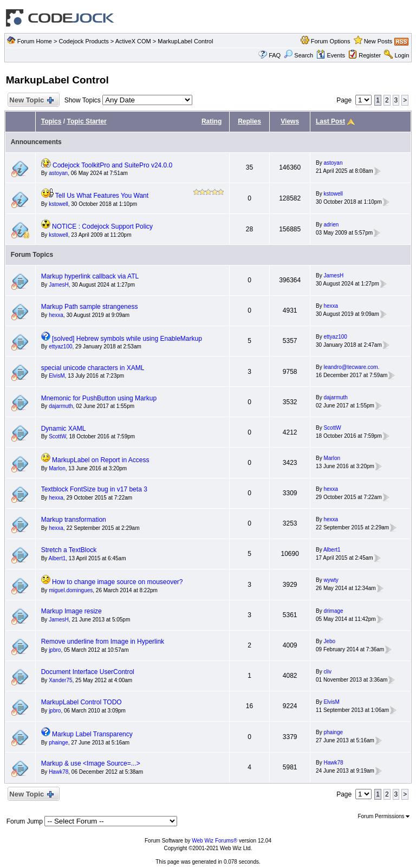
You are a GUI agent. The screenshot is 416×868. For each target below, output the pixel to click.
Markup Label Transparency (92, 734)
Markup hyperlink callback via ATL (90, 276)
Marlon (57, 468)
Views (290, 121)
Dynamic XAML (64, 429)
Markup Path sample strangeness (90, 307)
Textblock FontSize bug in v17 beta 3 (94, 489)
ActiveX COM (133, 41)
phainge (58, 743)
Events (331, 55)
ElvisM (57, 376)
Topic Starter (86, 121)
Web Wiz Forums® (214, 841)
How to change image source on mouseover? (117, 582)
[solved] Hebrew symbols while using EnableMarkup (127, 339)
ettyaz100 (60, 346)
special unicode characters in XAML (93, 368)
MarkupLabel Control (185, 41)
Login (402, 55)
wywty (331, 580)
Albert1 (57, 558)
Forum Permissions (383, 816)
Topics (51, 121)
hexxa (56, 315)
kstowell (58, 204)
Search (298, 55)
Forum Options (331, 41)
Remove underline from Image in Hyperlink (103, 642)
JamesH (59, 285)
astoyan (58, 173)
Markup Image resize (71, 611)
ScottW (57, 436)
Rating (212, 121)
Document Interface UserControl (88, 672)
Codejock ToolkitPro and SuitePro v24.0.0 (112, 165)
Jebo (329, 641)
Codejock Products (83, 41)
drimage (333, 611)
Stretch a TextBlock (69, 550)
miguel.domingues (71, 590)
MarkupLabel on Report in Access (100, 460)
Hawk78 (58, 772)
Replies (249, 121)
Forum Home (35, 41)
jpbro (55, 650)
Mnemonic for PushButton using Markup (99, 398)
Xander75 (60, 680)
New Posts (378, 41)
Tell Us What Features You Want (102, 196)
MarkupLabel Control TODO (82, 702)
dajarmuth (61, 406)
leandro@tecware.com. (351, 367)
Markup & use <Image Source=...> (91, 763)
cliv (327, 672)
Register (370, 55)
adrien (331, 225)
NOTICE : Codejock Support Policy (102, 226)
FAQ (275, 55)
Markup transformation (74, 520)
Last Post (330, 121)
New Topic (31, 101)
